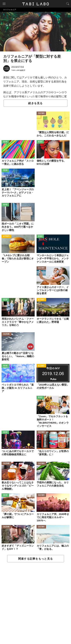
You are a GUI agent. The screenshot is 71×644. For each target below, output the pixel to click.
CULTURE (41, 113)
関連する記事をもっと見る (35, 559)
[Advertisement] (35, 603)
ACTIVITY (6, 236)
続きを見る (35, 103)
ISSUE (5, 142)
